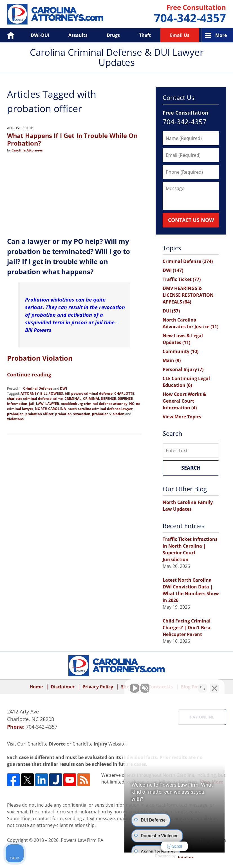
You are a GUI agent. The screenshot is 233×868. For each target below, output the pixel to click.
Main (172, 360)
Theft (145, 35)
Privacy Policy (98, 687)
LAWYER (52, 404)
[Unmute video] (133, 688)
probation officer (39, 414)
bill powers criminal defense (89, 393)
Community (181, 351)
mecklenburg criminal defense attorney (94, 404)
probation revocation (73, 414)
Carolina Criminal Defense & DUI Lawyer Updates (55, 14)
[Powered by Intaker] (185, 856)
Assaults (78, 35)
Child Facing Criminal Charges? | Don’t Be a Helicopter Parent (187, 628)
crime (58, 399)
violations (15, 419)
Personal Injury (183, 369)
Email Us (180, 35)
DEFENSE (125, 399)
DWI (63, 388)
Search (191, 468)
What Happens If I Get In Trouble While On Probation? (72, 139)
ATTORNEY (30, 393)
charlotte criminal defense (29, 399)
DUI (171, 311)
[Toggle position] (203, 688)
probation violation (108, 414)
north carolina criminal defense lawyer (100, 409)
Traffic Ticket (182, 279)
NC (132, 404)
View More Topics (182, 417)
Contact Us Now (191, 220)
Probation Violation (40, 358)
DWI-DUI (40, 35)
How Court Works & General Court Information (184, 401)
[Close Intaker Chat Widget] (214, 688)
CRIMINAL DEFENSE (99, 399)
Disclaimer (63, 687)
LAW (40, 404)
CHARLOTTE (124, 393)
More (221, 35)
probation (15, 414)
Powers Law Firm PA (82, 840)
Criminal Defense (38, 388)
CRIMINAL (73, 399)
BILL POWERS (52, 393)
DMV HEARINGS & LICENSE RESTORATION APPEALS (188, 295)
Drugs (113, 35)
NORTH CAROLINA (50, 409)
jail (32, 404)
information (17, 404)
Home (7, 35)
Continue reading (29, 374)
